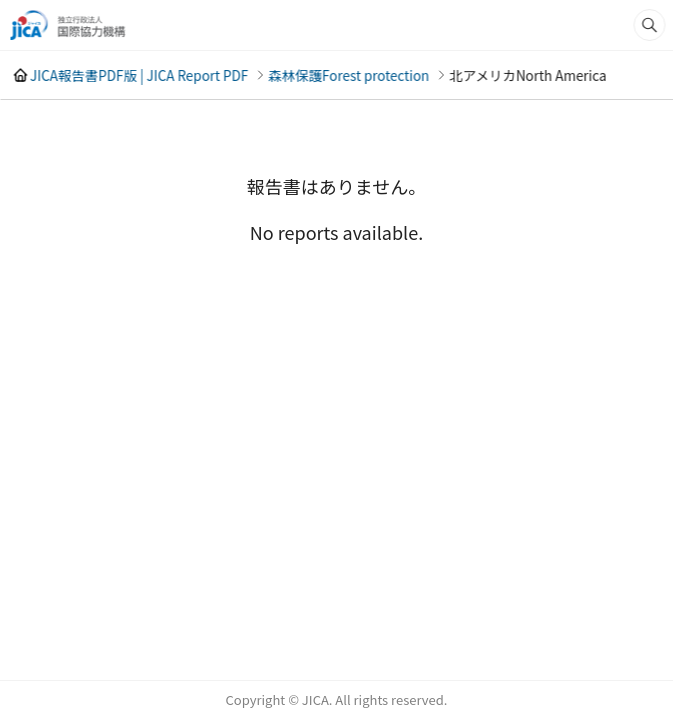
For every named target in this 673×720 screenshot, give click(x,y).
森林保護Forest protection (348, 75)
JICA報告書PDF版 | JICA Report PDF (139, 75)
